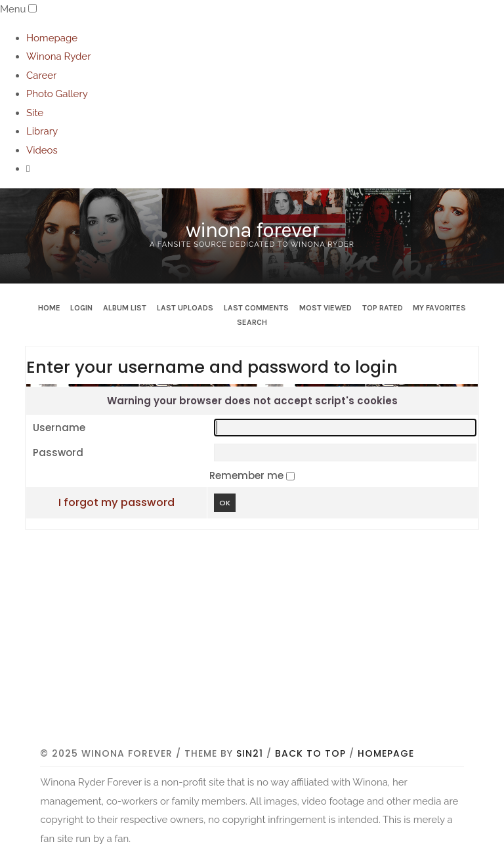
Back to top (310, 753)
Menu (13, 9)
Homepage (52, 38)
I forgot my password (116, 502)
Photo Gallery (57, 94)
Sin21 (250, 753)
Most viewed (325, 308)
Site (35, 113)
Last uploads (185, 308)
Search (252, 322)
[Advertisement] (272, 646)
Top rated (383, 308)
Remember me (248, 475)
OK (225, 503)
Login (81, 308)
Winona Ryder (58, 56)
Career (41, 75)
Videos (42, 150)
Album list (125, 308)
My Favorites (439, 308)
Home (49, 308)
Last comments (256, 308)
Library (42, 131)
